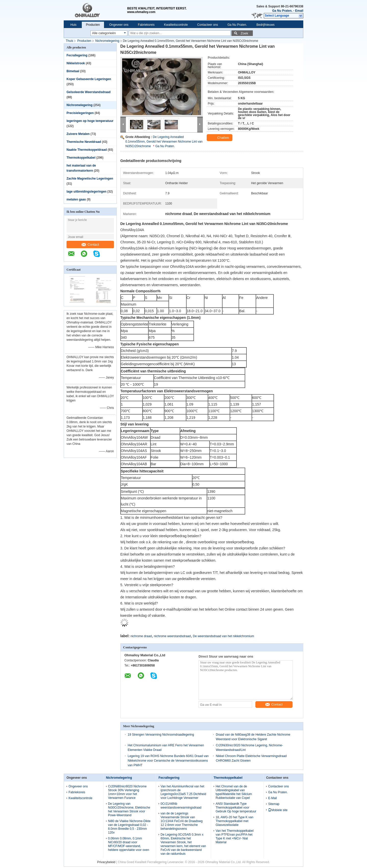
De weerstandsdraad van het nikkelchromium (224, 636)
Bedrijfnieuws (265, 25)
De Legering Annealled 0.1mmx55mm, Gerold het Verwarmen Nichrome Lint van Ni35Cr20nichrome (164, 142)
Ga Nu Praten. (282, 11)
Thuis (69, 41)
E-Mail (272, 798)
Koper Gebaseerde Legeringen (89, 79)
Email (299, 11)
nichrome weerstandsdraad (172, 636)
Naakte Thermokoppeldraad (87, 150)
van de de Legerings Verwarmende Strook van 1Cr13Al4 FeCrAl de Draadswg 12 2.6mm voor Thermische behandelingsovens (182, 821)
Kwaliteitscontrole (176, 25)
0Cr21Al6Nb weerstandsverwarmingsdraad (181, 806)
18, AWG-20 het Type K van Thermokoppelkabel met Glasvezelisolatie (234, 821)
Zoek (244, 33)
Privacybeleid (106, 862)
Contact (90, 244)
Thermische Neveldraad (84, 142)
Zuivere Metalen (78, 134)
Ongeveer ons (119, 25)
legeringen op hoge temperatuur (90, 121)
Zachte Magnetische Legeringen (90, 179)
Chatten (220, 138)
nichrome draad (141, 636)
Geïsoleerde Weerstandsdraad (89, 92)
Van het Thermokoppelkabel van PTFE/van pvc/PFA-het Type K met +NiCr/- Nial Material (235, 836)
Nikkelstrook (76, 63)
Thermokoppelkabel (81, 158)
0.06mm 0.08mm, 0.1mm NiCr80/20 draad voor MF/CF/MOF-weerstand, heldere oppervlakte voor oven (129, 844)
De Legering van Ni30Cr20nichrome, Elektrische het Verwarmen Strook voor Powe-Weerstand (129, 809)
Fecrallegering (77, 55)
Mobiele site (278, 810)
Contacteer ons (208, 25)
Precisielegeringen (80, 113)
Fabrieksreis (146, 25)
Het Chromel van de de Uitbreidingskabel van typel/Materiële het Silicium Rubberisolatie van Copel (234, 792)
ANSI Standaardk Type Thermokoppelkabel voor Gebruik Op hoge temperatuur (236, 808)
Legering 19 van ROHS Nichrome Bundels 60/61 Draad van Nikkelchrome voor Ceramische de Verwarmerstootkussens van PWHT (168, 761)
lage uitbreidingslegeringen (87, 192)
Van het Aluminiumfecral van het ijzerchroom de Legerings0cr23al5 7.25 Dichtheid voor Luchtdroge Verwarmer (183, 792)
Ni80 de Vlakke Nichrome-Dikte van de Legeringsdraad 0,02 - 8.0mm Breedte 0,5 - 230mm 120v (129, 827)
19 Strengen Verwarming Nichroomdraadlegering (161, 735)
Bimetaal (73, 71)
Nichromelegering (107, 41)
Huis (73, 25)
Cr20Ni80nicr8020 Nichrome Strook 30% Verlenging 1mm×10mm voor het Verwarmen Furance (127, 792)
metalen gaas (76, 199)
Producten (93, 25)
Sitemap (274, 804)
